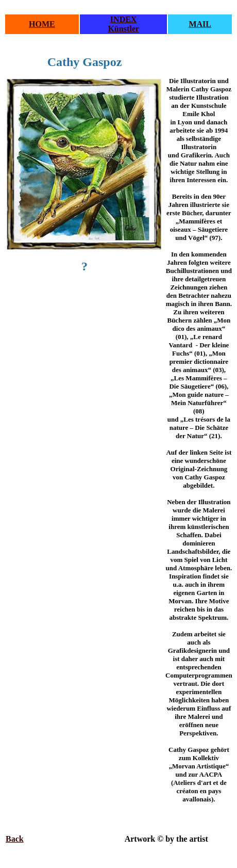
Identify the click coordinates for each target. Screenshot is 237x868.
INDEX (124, 19)
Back (15, 839)
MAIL (200, 24)
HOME (42, 24)
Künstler (123, 29)
